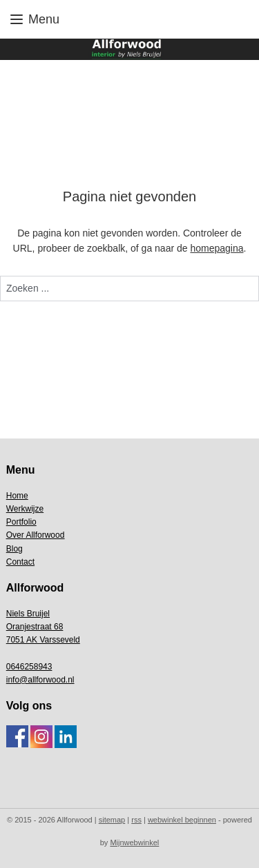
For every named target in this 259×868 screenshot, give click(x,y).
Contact (20, 562)
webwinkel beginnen (182, 820)
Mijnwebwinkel (134, 842)
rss (136, 820)
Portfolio (21, 522)
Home (17, 496)
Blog (15, 549)
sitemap (112, 820)
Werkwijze (25, 509)
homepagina (217, 248)
